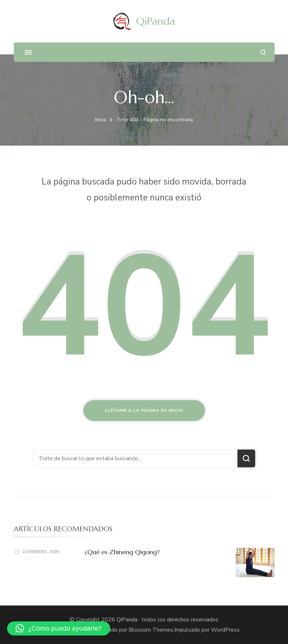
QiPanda (155, 21)
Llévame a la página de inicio (144, 410)
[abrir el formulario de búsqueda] (263, 52)
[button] (59, 628)
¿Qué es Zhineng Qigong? (122, 552)
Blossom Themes (150, 630)
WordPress (225, 630)
